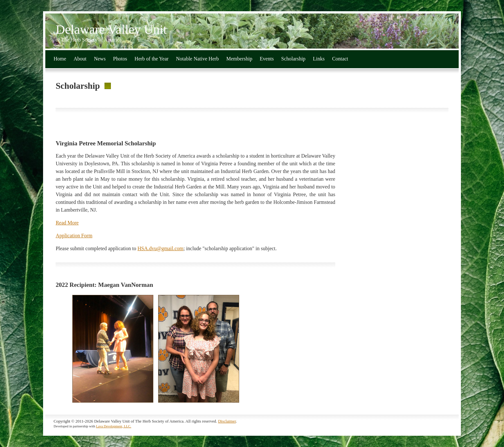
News (100, 59)
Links (319, 59)
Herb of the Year (152, 59)
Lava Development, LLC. (114, 426)
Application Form (74, 236)
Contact (340, 59)
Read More (67, 223)
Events (267, 59)
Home (60, 59)
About (80, 59)
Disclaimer (227, 421)
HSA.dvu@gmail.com (161, 248)
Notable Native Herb (198, 59)
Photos (120, 59)
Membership (239, 59)
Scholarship (293, 59)
